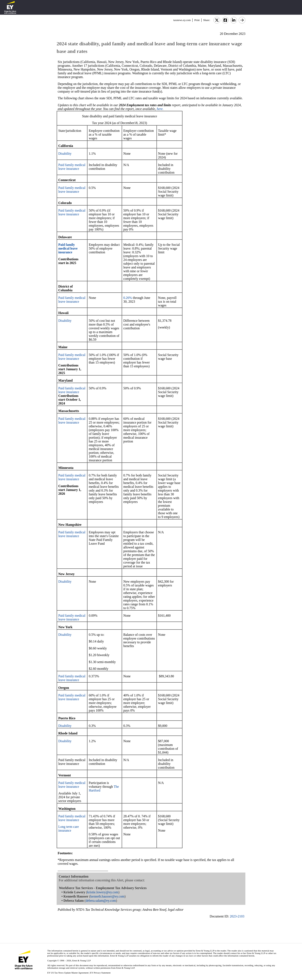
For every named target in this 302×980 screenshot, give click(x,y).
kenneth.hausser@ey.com (107, 896)
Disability (65, 154)
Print (197, 20)
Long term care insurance (69, 829)
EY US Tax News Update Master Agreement (68, 973)
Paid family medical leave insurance (72, 167)
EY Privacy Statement (100, 973)
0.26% (128, 298)
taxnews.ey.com (182, 20)
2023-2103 (237, 916)
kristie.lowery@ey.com (103, 892)
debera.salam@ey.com (101, 901)
